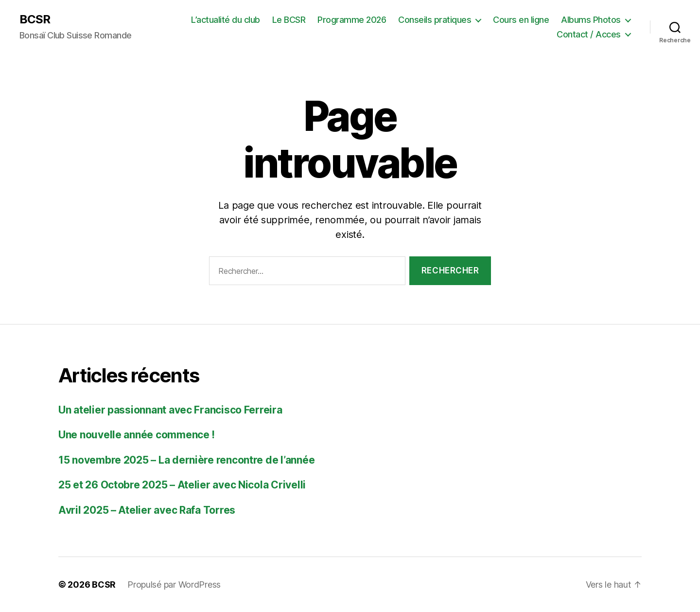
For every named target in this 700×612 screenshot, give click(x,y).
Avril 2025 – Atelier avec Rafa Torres (147, 510)
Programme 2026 (352, 20)
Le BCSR (289, 20)
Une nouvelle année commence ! (137, 435)
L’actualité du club (226, 20)
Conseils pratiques (435, 20)
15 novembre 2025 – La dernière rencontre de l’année (186, 460)
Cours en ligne (521, 20)
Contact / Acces (589, 34)
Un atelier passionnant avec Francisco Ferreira (170, 410)
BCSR (35, 19)
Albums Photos (591, 20)
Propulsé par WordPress (174, 585)
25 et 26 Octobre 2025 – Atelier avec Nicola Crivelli (182, 485)
